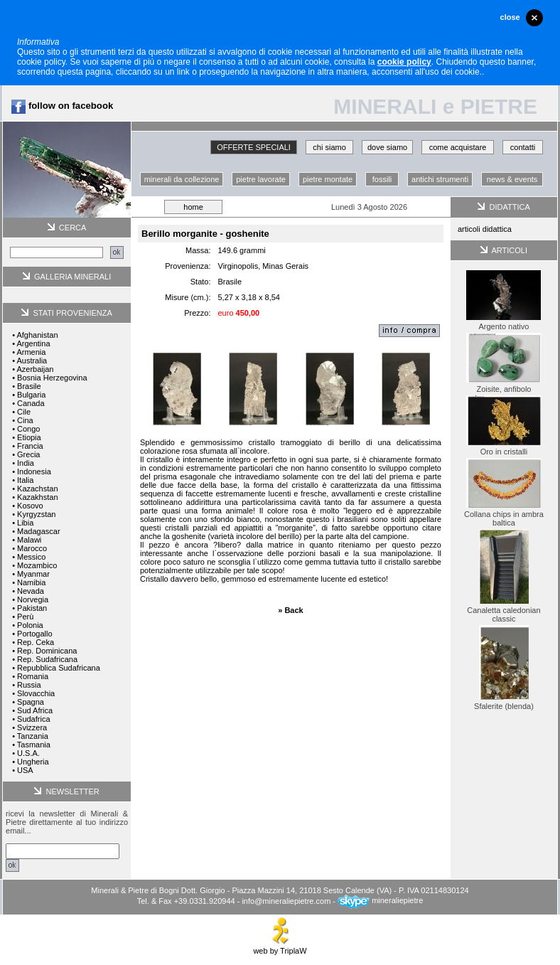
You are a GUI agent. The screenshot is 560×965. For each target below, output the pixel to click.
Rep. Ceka (36, 642)
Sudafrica (33, 719)
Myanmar (33, 574)
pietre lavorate (261, 179)
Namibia (31, 582)
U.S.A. (28, 753)
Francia (30, 446)
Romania (33, 676)
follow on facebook (62, 106)
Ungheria (33, 762)
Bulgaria (31, 395)
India (26, 463)
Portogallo (35, 634)
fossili (382, 179)
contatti (523, 147)
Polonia (30, 625)
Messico (31, 557)
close (510, 17)
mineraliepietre (380, 900)
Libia (25, 523)
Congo (28, 429)
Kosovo (30, 506)
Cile (24, 412)
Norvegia (33, 599)
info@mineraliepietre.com (286, 900)
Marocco (32, 548)
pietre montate (328, 179)
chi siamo (329, 147)
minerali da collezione (182, 179)
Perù (25, 617)
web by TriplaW (280, 947)
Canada (31, 403)
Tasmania (34, 745)
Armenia (31, 352)
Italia (25, 480)
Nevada (31, 591)
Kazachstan (37, 489)
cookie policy (404, 62)
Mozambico (37, 565)
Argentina (33, 343)
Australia (32, 361)
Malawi (29, 540)
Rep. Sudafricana (47, 659)
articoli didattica (485, 229)
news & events (512, 179)
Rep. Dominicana (47, 651)
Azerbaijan (35, 369)
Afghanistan (37, 335)
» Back (290, 610)
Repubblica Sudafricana (59, 668)
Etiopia (29, 437)
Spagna (31, 702)
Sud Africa (35, 710)
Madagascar (39, 531)
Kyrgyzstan (36, 514)
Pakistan (32, 608)
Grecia (28, 454)
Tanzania (33, 736)
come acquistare (458, 147)
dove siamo (387, 147)
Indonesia (34, 471)
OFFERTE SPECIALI (254, 147)
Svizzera (32, 727)
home (193, 207)
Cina (25, 420)
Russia (29, 685)
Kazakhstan (37, 497)
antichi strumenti (440, 179)
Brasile (29, 386)
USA (25, 770)
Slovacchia (36, 693)
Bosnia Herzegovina (52, 378)
